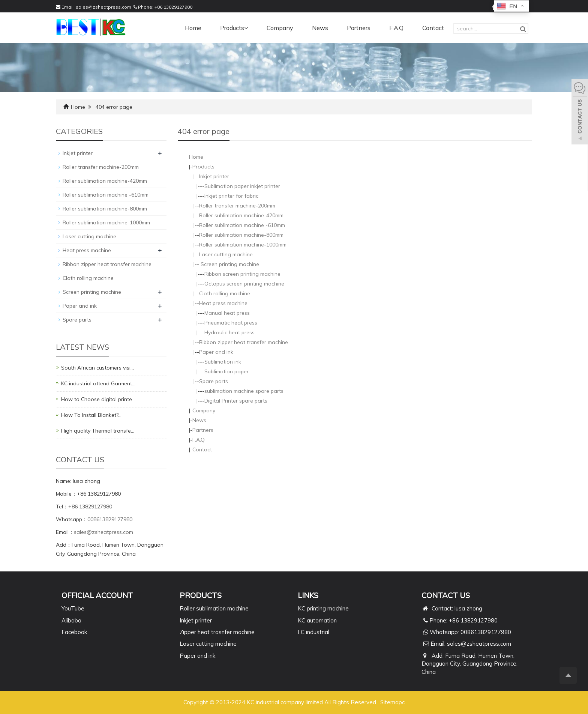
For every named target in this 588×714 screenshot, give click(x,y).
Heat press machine (223, 303)
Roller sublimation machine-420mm (241, 215)
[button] (246, 28)
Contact (433, 28)
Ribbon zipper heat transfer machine (244, 342)
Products (234, 28)
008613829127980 (110, 519)
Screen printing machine (229, 264)
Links (308, 595)
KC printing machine (323, 608)
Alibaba (71, 620)
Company (280, 28)
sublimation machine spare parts (244, 391)
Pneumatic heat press (231, 323)
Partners (359, 28)
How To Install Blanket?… (91, 415)
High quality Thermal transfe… (98, 431)
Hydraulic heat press (229, 332)
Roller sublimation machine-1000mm (243, 245)
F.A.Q (396, 28)
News (320, 28)
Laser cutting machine (226, 254)
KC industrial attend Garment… (98, 383)
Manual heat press (227, 313)
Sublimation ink (223, 362)
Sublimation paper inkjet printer (242, 186)
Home (193, 28)
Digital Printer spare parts (236, 401)
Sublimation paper (226, 371)
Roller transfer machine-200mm (237, 206)
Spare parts (214, 381)
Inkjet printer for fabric (231, 196)
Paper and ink (216, 352)
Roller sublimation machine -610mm (242, 225)
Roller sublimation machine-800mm (241, 235)
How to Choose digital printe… (98, 399)
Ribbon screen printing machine (242, 274)
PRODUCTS (201, 595)
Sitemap (391, 702)
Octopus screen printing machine (244, 284)
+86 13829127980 (173, 7)
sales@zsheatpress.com (103, 7)
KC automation (317, 620)
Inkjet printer (214, 176)
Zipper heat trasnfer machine (217, 632)
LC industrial (313, 632)
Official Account (97, 595)
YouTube (73, 608)
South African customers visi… (97, 368)
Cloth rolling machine (225, 293)
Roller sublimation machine (214, 608)
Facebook (74, 632)
